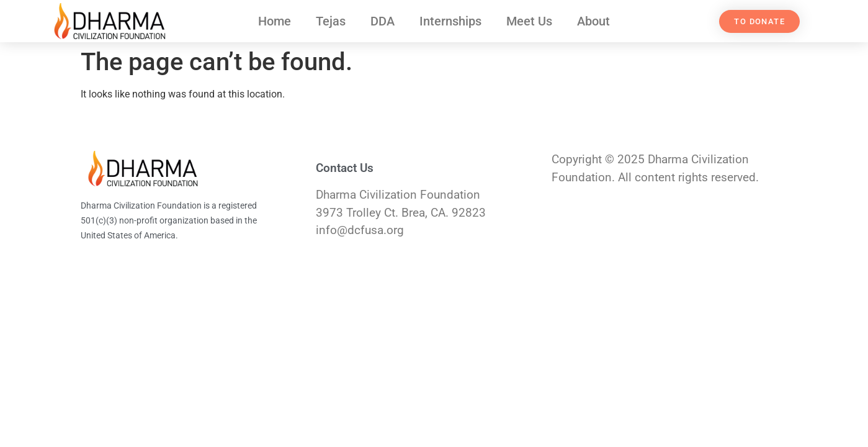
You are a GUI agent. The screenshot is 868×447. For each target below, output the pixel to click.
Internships (450, 21)
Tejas (331, 21)
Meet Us (529, 21)
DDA (383, 21)
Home (275, 21)
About (593, 21)
